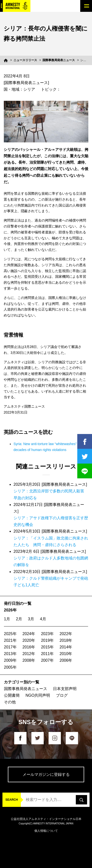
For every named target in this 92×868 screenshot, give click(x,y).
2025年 (10, 634)
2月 (19, 619)
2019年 (47, 640)
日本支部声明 (65, 689)
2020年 (29, 640)
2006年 (66, 660)
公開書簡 (12, 695)
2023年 (47, 634)
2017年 (10, 647)
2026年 (10, 610)
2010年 (66, 654)
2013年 (10, 654)
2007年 (47, 660)
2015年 (47, 647)
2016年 (29, 647)
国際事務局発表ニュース (59, 60)
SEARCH (12, 800)
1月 (7, 619)
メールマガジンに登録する (46, 774)
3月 (31, 619)
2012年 (29, 654)
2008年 (29, 660)
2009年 (10, 660)
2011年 (47, 654)
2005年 (10, 667)
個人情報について (46, 831)
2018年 (66, 640)
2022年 (66, 634)
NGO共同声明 (38, 695)
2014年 (66, 647)
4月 (43, 619)
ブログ (62, 695)
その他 (10, 702)
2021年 (10, 640)
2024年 (29, 634)
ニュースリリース (25, 60)
